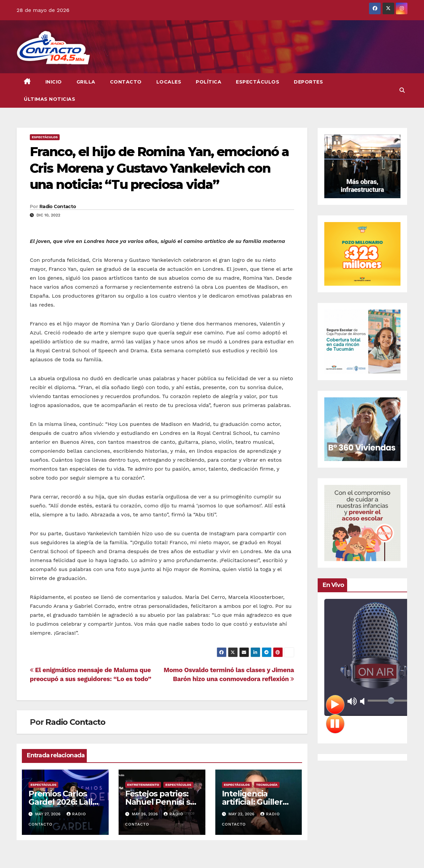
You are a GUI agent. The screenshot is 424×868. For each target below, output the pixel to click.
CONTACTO (126, 82)
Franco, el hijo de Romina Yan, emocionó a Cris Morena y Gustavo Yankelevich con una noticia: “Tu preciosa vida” (159, 168)
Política (209, 82)
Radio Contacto (58, 206)
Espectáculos (258, 82)
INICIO (54, 82)
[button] (402, 90)
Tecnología (267, 785)
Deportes (308, 82)
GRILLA (86, 82)
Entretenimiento (143, 785)
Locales (169, 82)
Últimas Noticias (50, 99)
